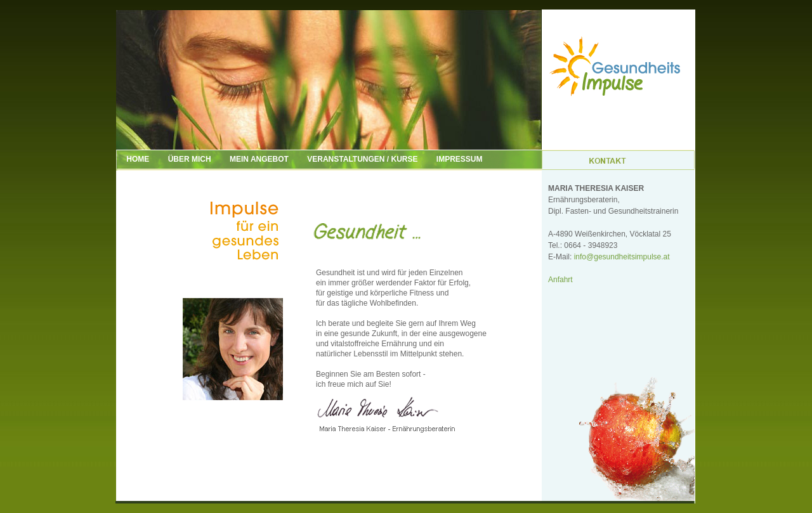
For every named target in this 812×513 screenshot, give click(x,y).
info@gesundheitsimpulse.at (622, 257)
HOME (130, 159)
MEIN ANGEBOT (259, 159)
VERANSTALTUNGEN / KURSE (362, 159)
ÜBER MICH (190, 159)
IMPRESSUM (460, 159)
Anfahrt (560, 280)
